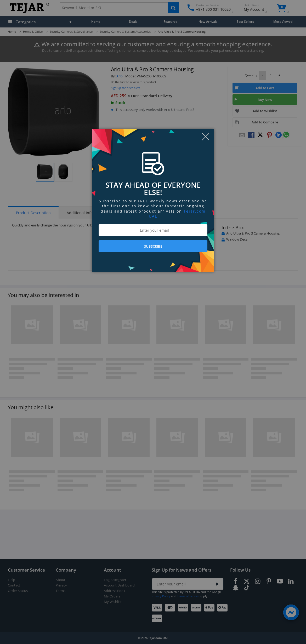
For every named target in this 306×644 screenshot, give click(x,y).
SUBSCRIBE (153, 246)
